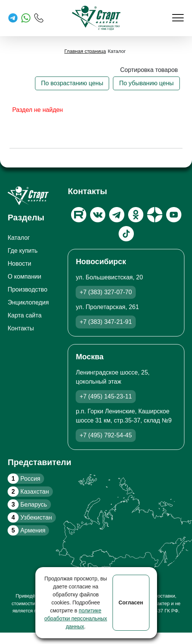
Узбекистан (30, 517)
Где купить (23, 251)
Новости (19, 264)
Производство (27, 289)
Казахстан (28, 492)
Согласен (131, 603)
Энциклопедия (28, 302)
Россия (24, 479)
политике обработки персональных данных (76, 618)
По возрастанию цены (72, 83)
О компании (24, 277)
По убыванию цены (146, 83)
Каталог (19, 238)
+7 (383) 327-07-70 (106, 292)
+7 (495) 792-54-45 (106, 435)
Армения (26, 530)
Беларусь (27, 505)
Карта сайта (25, 315)
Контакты (21, 328)
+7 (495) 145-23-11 (106, 396)
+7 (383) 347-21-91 (106, 322)
